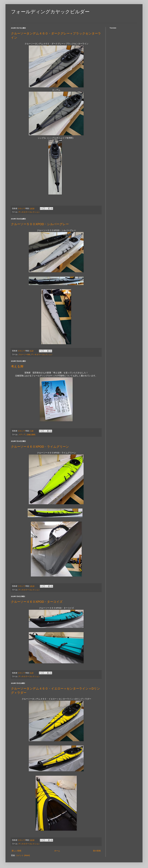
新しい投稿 (16, 851)
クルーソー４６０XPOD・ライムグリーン (40, 447)
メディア (22, 435)
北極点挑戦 (31, 435)
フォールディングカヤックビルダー (50, 12)
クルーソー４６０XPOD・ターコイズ (37, 602)
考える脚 (17, 366)
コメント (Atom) (23, 855)
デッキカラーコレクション (29, 212)
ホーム (57, 851)
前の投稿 (97, 851)
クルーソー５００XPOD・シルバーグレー (40, 224)
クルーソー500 (24, 355)
